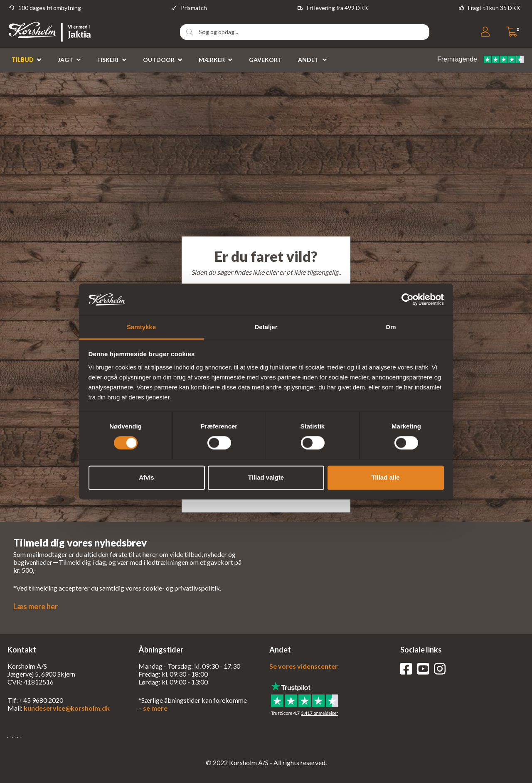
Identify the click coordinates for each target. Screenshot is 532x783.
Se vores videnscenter (304, 666)
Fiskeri (108, 60)
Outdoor (159, 60)
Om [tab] (390, 327)
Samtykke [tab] (141, 327)
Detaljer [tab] (266, 327)
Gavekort (265, 60)
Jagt (65, 60)
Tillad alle (385, 477)
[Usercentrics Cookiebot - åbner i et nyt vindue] (408, 300)
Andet (308, 60)
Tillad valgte (266, 477)
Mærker (212, 60)
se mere (155, 708)
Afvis (147, 477)
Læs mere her (36, 606)
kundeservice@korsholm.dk (67, 708)
